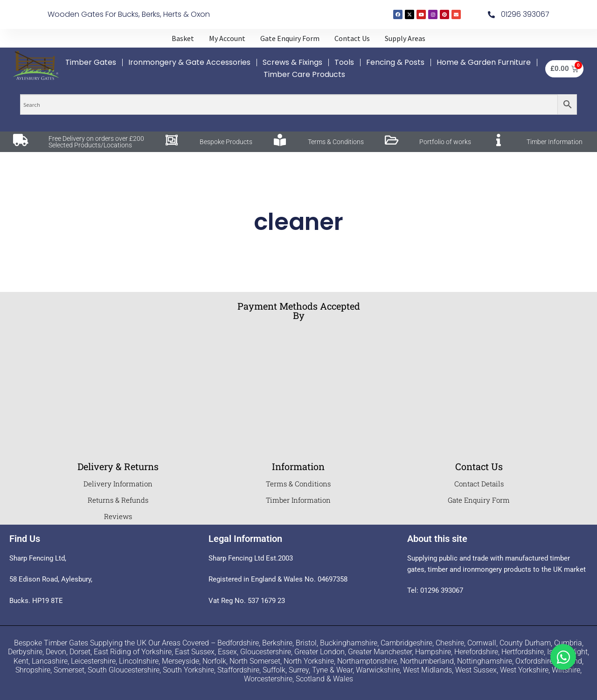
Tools (344, 62)
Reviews (118, 516)
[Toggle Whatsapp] (563, 657)
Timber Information (555, 142)
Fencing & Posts (395, 62)
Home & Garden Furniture (484, 62)
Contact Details (479, 484)
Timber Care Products (304, 74)
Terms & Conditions (336, 142)
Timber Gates (91, 62)
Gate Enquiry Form (479, 500)
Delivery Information (118, 484)
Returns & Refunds (118, 500)
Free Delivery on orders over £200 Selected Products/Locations (96, 142)
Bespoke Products (226, 142)
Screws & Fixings (292, 62)
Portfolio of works (445, 142)
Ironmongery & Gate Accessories (189, 62)
